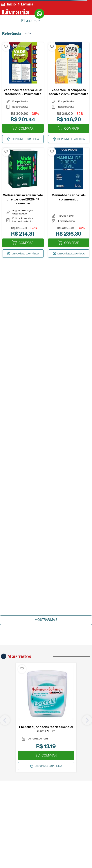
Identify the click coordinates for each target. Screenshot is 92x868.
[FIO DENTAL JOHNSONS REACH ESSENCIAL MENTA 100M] (46, 718)
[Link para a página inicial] (8, 4)
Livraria (27, 4)
